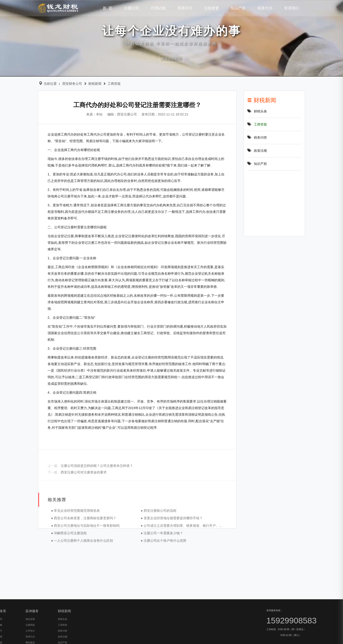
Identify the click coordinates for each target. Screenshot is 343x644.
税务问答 (263, 137)
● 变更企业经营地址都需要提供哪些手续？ (165, 547)
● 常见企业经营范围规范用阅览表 (68, 539)
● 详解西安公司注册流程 (62, 562)
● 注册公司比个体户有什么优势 (157, 569)
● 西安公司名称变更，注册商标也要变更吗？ (77, 547)
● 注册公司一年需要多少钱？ (155, 562)
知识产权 (263, 164)
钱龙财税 (58, 8)
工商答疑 (109, 84)
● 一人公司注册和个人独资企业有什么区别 (75, 569)
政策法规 (263, 151)
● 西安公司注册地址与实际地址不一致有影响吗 (78, 554)
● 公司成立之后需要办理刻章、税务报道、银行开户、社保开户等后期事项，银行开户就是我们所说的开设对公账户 (217, 554)
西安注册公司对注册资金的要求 (77, 484)
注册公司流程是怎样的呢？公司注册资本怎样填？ (90, 477)
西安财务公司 (67, 84)
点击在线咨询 (171, 59)
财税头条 (263, 111)
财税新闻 (90, 84)
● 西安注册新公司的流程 (152, 539)
